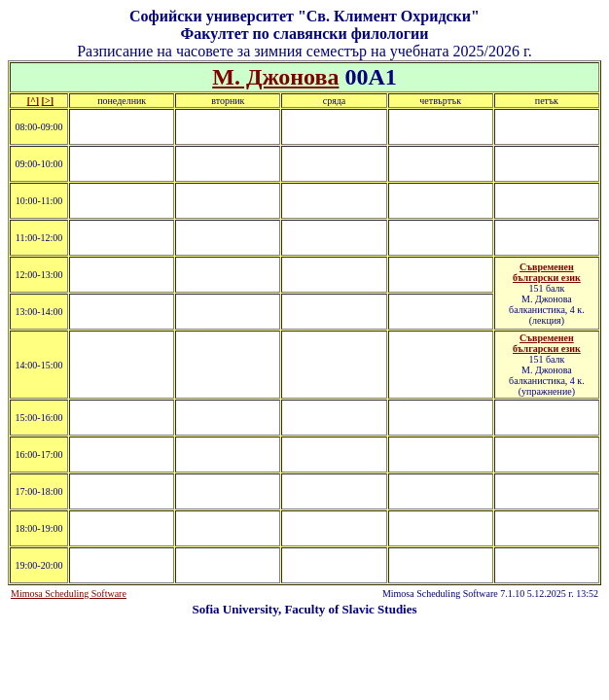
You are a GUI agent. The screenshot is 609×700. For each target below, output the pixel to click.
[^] (33, 101)
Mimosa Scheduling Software (69, 594)
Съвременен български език (547, 272)
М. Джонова (275, 77)
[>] (48, 101)
